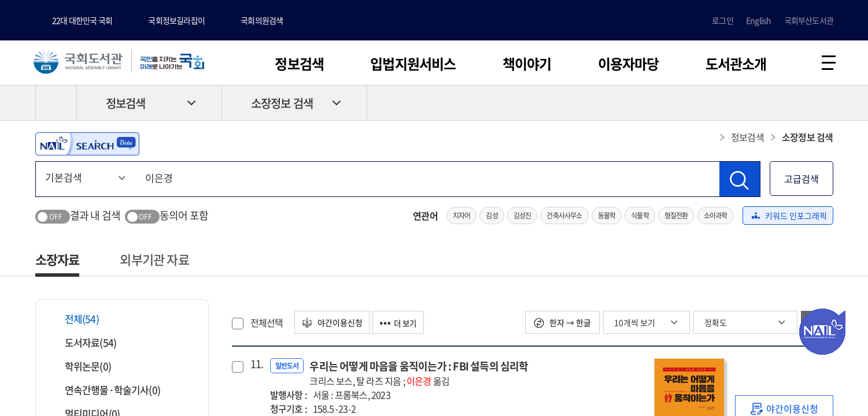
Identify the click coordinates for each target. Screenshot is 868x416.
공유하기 (825, 105)
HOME (56, 105)
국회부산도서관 (809, 20)
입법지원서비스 (413, 64)
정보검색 (299, 64)
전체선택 (267, 324)
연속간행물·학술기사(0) (106, 391)
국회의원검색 (262, 20)
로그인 (723, 20)
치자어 (462, 217)
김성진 (522, 217)
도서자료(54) (84, 344)
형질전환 (676, 217)
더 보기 (404, 324)
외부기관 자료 (154, 261)
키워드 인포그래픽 (789, 217)
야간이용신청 (334, 324)
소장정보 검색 (282, 105)
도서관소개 (736, 64)
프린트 (784, 105)
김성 (492, 217)
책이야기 (527, 64)
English (758, 20)
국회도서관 (81, 62)
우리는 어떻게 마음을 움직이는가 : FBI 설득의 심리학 (419, 375)
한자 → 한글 (562, 324)
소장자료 (58, 261)
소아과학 (716, 217)
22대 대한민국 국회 (82, 20)
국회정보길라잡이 (176, 20)
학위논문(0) (81, 368)
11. (256, 366)
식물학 (640, 217)
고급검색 (801, 180)
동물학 (607, 217)
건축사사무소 (564, 217)
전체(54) (75, 320)
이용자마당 (629, 64)
